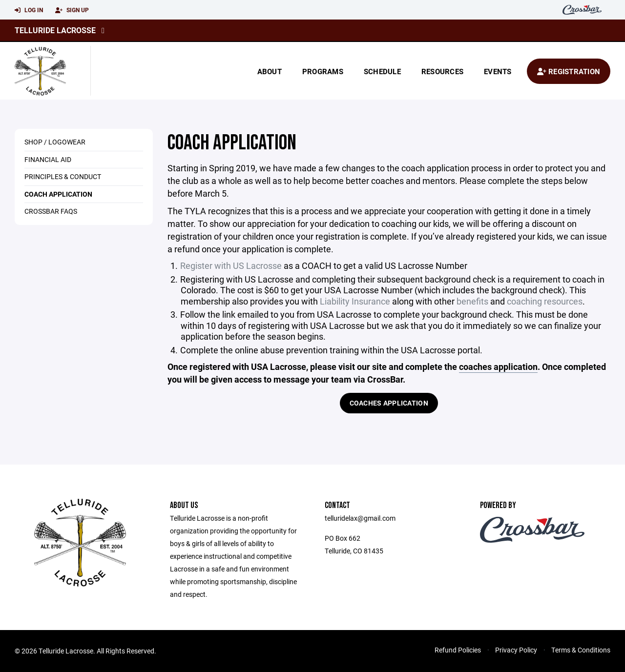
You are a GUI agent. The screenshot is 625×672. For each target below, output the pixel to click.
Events (498, 71)
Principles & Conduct (63, 176)
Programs (323, 71)
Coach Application (58, 194)
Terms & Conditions (581, 650)
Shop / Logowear (55, 142)
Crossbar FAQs (51, 211)
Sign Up (72, 10)
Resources (442, 71)
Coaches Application (389, 403)
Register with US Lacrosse (231, 265)
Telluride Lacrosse (55, 30)
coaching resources (545, 301)
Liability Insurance (355, 301)
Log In (29, 10)
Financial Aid (48, 159)
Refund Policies (458, 650)
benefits (472, 301)
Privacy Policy (516, 650)
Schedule (382, 71)
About (270, 71)
